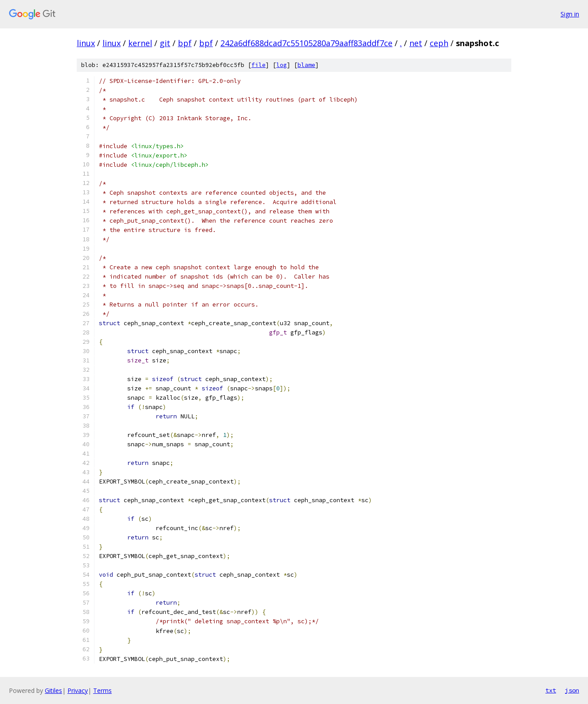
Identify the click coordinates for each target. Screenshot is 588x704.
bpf (185, 43)
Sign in (570, 14)
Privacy (78, 690)
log (282, 65)
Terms (102, 690)
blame (306, 65)
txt (551, 690)
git (165, 43)
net (416, 43)
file (259, 65)
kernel (140, 43)
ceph (439, 43)
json (572, 690)
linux (86, 43)
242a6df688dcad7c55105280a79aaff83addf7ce (306, 43)
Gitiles (53, 690)
